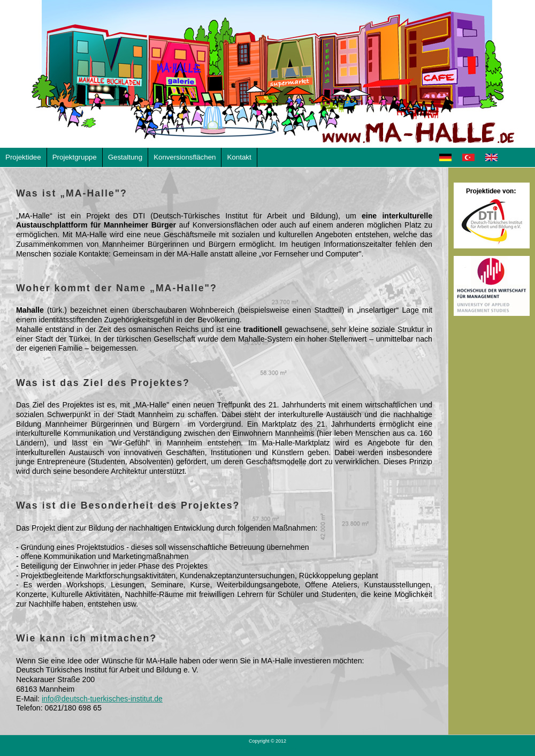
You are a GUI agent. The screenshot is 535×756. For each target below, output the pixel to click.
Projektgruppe (75, 157)
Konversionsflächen (185, 157)
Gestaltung (125, 157)
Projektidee (23, 157)
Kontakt (239, 157)
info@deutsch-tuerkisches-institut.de (102, 699)
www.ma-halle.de (268, 749)
